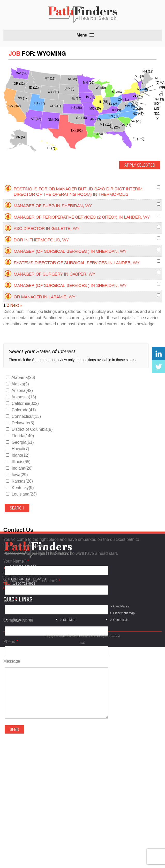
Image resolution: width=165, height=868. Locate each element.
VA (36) (138, 109)
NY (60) (143, 89)
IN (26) (114, 104)
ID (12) (34, 88)
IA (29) (91, 97)
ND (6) (73, 79)
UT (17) (40, 103)
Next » (16, 305)
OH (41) (123, 100)
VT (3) (140, 76)
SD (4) (70, 89)
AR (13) (96, 119)
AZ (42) (36, 119)
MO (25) (95, 109)
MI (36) (117, 92)
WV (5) (130, 106)
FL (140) (138, 139)
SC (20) (136, 121)
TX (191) (77, 131)
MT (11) (50, 78)
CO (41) (55, 106)
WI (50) (101, 88)
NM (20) (53, 120)
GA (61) (126, 125)
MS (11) (105, 125)
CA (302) (15, 106)
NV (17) (23, 98)
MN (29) (89, 83)
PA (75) (138, 96)
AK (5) (20, 137)
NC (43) (138, 114)
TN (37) (114, 116)
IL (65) (104, 102)
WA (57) (22, 73)
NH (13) (148, 71)
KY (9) (117, 110)
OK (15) (81, 118)
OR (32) (19, 84)
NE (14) (76, 98)
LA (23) (98, 134)
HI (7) (51, 148)
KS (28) (77, 108)
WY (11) (53, 92)
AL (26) (115, 127)
